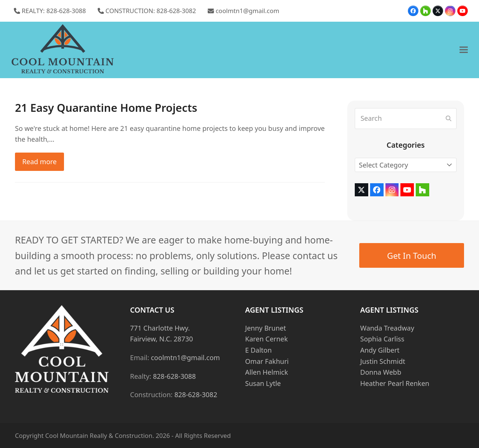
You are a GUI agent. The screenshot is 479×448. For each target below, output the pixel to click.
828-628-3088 (175, 376)
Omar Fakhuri (267, 361)
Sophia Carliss (382, 339)
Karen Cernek (266, 339)
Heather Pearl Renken (395, 383)
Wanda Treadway (387, 328)
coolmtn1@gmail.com (247, 11)
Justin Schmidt (383, 361)
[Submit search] (449, 119)
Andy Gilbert (380, 350)
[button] (464, 50)
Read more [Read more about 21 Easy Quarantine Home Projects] (39, 162)
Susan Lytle (263, 383)
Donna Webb (381, 372)
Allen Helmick (267, 372)
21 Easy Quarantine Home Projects (106, 108)
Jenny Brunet (266, 328)
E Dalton (258, 350)
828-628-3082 (196, 395)
